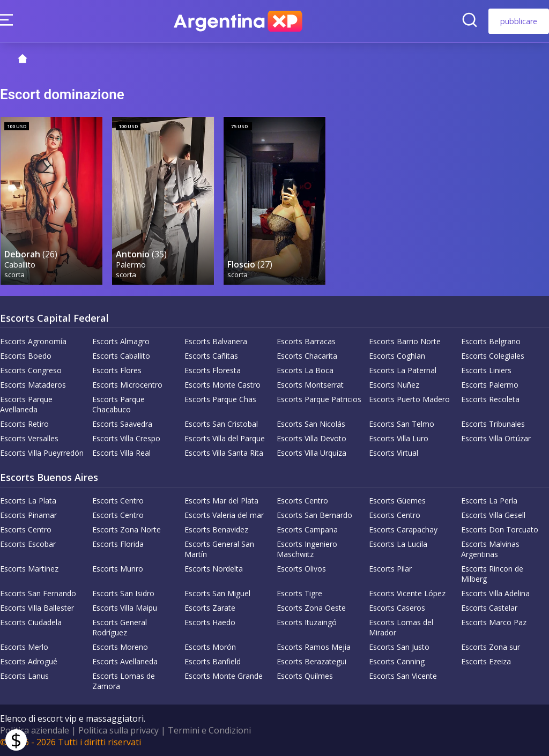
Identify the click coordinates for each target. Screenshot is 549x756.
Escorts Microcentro (127, 385)
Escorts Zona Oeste (311, 608)
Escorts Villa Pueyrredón (42, 453)
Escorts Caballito (121, 356)
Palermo (131, 265)
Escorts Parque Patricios (319, 399)
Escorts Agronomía (33, 341)
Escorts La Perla (489, 501)
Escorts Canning (397, 661)
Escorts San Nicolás (311, 424)
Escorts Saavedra (122, 424)
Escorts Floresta (213, 370)
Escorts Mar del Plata (221, 501)
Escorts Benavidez (216, 529)
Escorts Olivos (301, 569)
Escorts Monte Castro (222, 385)
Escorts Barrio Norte (405, 341)
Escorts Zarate (210, 608)
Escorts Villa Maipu (125, 608)
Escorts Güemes (397, 501)
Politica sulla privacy (118, 730)
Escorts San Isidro (123, 593)
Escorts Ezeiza (486, 661)
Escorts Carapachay (403, 529)
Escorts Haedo (210, 622)
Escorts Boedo (26, 356)
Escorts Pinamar (28, 515)
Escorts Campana (307, 529)
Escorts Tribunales (493, 424)
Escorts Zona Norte (127, 529)
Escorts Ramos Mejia (314, 647)
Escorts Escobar (28, 544)
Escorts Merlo (24, 647)
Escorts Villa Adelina (495, 593)
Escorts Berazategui (311, 661)
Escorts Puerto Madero (409, 399)
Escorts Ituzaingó (307, 622)
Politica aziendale (35, 730)
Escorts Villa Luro (399, 438)
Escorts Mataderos (33, 385)
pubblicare (519, 21)
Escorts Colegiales (493, 356)
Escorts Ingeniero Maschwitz (307, 549)
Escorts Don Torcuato (500, 529)
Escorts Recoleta (490, 399)
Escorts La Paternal (403, 370)
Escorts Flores (117, 370)
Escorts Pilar (390, 569)
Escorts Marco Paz (494, 622)
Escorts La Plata (28, 501)
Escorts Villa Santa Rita (224, 453)
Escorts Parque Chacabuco (118, 404)
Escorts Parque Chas (220, 399)
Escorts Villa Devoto (311, 438)
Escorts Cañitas (211, 356)
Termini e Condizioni (209, 730)
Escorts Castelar (489, 608)
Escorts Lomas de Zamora (124, 681)
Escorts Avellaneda (125, 661)
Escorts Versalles (29, 438)
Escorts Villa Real (121, 453)
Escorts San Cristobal (221, 424)
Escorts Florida (118, 544)
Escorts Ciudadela (31, 622)
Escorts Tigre (299, 593)
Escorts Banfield (213, 661)
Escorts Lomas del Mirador (401, 627)
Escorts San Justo (399, 647)
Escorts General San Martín (219, 549)
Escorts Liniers (486, 370)
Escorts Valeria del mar (224, 515)
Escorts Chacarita (307, 356)
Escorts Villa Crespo (126, 438)
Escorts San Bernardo (314, 515)
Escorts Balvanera (216, 341)
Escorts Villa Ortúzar (496, 438)
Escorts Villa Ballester (37, 608)
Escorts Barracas (306, 341)
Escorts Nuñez (394, 385)
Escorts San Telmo (402, 424)
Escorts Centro (118, 501)
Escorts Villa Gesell (493, 515)
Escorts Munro (118, 569)
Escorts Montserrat (310, 385)
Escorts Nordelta (214, 569)
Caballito (20, 265)
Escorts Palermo (490, 385)
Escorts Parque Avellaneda (26, 404)
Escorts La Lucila (398, 544)
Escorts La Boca (305, 370)
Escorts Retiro (24, 424)
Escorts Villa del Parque (225, 438)
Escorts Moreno (120, 647)
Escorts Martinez (29, 569)
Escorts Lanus (24, 676)
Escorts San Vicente (403, 676)
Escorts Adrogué (29, 661)
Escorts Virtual (394, 453)
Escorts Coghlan (397, 356)
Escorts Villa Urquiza (311, 453)
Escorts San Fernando (38, 593)
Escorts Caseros (397, 608)
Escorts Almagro (121, 341)
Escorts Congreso (31, 370)
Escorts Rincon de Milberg (492, 574)
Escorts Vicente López (407, 593)
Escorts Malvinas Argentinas (490, 549)
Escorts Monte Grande (224, 676)
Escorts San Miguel (217, 593)
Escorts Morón (210, 647)
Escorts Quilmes (305, 676)
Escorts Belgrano (491, 341)
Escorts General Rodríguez (120, 627)
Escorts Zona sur (491, 647)
